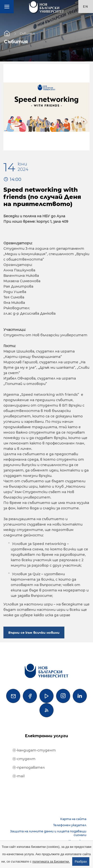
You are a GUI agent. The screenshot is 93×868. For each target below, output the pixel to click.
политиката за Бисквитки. (51, 861)
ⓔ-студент (24, 759)
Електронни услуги (46, 736)
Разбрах (81, 861)
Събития (27, 33)
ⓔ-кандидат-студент (34, 750)
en (86, 7)
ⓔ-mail (19, 776)
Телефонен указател (70, 825)
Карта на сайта (73, 819)
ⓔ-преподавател (29, 767)
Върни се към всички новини (34, 633)
